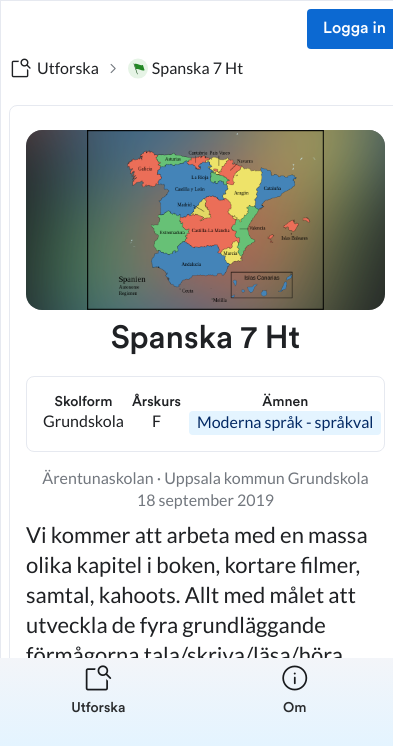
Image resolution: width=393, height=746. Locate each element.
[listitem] (98, 702)
